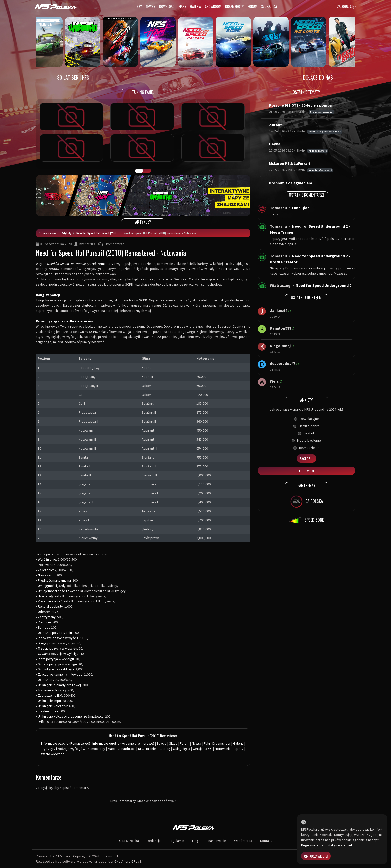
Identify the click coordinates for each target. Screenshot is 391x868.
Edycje (162, 743)
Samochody (96, 749)
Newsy (150, 6)
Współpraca (243, 841)
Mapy (182, 6)
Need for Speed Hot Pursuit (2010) (97, 233)
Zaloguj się (345, 6)
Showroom (213, 6)
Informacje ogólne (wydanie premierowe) (123, 743)
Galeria (195, 6)
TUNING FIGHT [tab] (147, 171)
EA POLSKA (307, 502)
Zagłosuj (307, 458)
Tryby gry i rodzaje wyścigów (63, 749)
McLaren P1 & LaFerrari (289, 163)
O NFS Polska (129, 841)
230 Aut (275, 125)
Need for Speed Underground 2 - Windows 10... (312, 288)
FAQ (195, 841)
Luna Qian (301, 208)
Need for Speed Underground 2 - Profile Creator (310, 259)
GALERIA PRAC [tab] (139, 171)
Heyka (275, 144)
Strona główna (48, 233)
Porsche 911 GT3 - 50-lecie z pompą (300, 105)
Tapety (238, 749)
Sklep (173, 743)
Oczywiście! (316, 856)
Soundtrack (127, 749)
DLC (141, 749)
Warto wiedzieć (53, 754)
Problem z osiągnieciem (291, 183)
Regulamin (176, 841)
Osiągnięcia (181, 749)
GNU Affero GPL (126, 861)
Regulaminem (311, 845)
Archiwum (306, 471)
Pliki (207, 743)
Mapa (112, 749)
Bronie (151, 749)
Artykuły (66, 233)
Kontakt (266, 841)
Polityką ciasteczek (338, 845)
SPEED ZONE (306, 520)
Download (167, 6)
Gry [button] (139, 6)
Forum (252, 6)
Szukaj (269, 6)
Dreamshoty (234, 6)
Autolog (164, 749)
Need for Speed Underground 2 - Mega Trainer (310, 229)
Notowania (223, 749)
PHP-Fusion (108, 856)
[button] (52, 196)
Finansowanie (216, 841)
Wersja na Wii (202, 749)
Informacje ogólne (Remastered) (66, 743)
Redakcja (154, 841)
